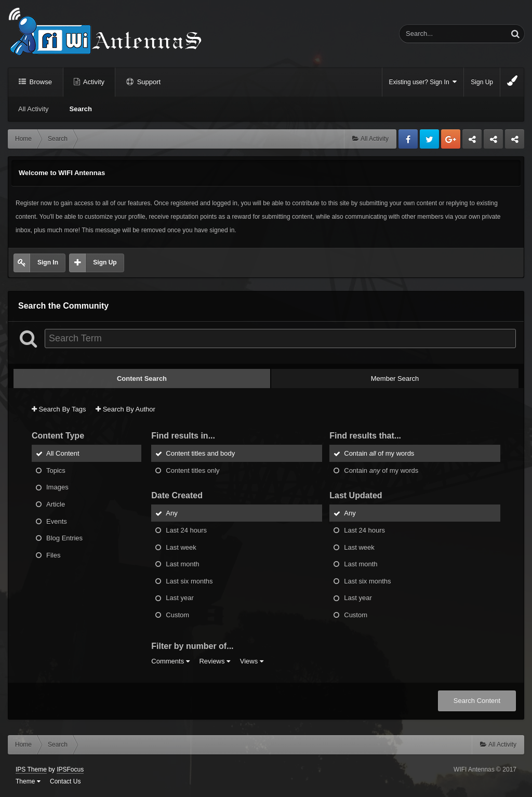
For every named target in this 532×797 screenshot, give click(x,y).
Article (56, 504)
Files (53, 555)
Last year (179, 598)
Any (171, 513)
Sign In (48, 262)
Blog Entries (64, 538)
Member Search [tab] (395, 378)
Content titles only (192, 470)
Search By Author (125, 409)
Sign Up (482, 82)
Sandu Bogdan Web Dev (515, 142)
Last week (181, 547)
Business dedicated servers (472, 142)
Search (81, 109)
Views (252, 661)
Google (451, 139)
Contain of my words (379, 453)
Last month (182, 564)
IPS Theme (31, 769)
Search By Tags (59, 409)
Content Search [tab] (142, 378)
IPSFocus (70, 769)
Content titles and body (200, 453)
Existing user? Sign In (423, 82)
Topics (56, 470)
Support (148, 82)
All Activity (34, 109)
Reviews (215, 661)
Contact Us (65, 781)
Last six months (189, 581)
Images (57, 487)
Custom (177, 614)
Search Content (477, 701)
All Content (63, 453)
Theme (28, 781)
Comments (170, 661)
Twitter (429, 139)
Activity (93, 82)
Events (57, 521)
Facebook (408, 139)
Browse (40, 82)
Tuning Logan (494, 142)
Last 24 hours (186, 530)
